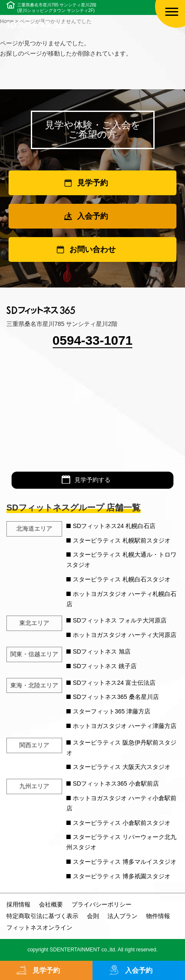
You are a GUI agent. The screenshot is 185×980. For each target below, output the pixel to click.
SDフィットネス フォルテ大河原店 (120, 620)
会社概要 (51, 904)
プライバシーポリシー (101, 904)
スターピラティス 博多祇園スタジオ (122, 876)
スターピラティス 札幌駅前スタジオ (122, 540)
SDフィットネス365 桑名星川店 (116, 697)
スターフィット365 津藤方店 (112, 711)
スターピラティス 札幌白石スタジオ (122, 579)
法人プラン (122, 916)
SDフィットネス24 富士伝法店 (114, 683)
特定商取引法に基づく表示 (42, 916)
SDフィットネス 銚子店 (105, 666)
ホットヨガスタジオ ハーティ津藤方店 (125, 726)
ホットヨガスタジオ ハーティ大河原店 (125, 635)
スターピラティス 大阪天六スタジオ (122, 767)
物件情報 (158, 916)
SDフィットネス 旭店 (102, 651)
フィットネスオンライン (39, 927)
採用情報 (18, 904)
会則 (93, 916)
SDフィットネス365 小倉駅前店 (116, 783)
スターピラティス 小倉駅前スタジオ (122, 823)
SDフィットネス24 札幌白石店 (114, 526)
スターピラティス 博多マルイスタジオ (125, 862)
